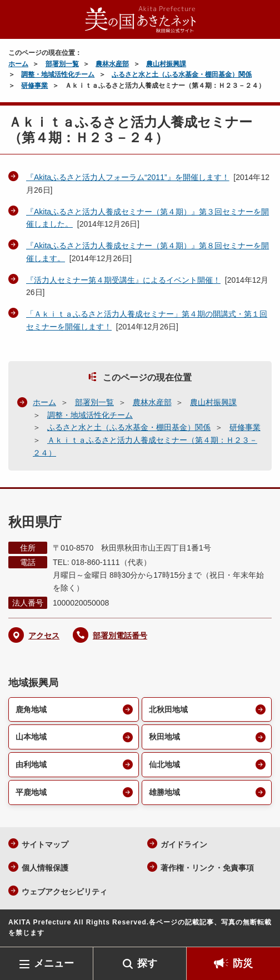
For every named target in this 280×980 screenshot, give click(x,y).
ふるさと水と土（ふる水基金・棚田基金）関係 (182, 74)
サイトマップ (45, 844)
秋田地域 (164, 737)
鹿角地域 (31, 709)
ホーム (18, 64)
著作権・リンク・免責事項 (207, 868)
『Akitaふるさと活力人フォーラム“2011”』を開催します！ (128, 177)
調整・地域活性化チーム (58, 74)
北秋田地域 (168, 709)
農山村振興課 (166, 64)
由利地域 (31, 764)
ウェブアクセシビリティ (64, 892)
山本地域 (31, 737)
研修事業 (34, 86)
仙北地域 (164, 764)
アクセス (44, 636)
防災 (243, 963)
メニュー (54, 963)
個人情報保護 (45, 868)
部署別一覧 (62, 64)
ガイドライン (184, 844)
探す (147, 963)
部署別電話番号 (120, 636)
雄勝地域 (164, 792)
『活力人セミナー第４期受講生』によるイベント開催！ (123, 280)
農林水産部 (112, 64)
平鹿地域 (31, 792)
